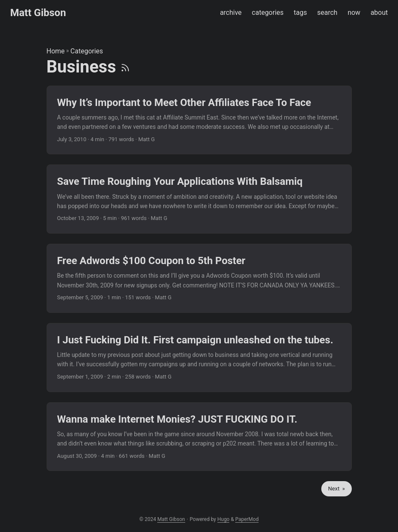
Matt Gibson (38, 13)
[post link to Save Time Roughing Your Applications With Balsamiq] (199, 199)
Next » (336, 489)
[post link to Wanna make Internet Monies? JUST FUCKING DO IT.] (199, 437)
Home (56, 51)
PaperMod (247, 519)
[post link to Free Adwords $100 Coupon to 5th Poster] (199, 278)
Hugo (224, 519)
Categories (87, 51)
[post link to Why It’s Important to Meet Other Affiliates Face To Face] (199, 120)
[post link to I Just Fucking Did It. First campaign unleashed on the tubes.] (199, 358)
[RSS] (125, 67)
